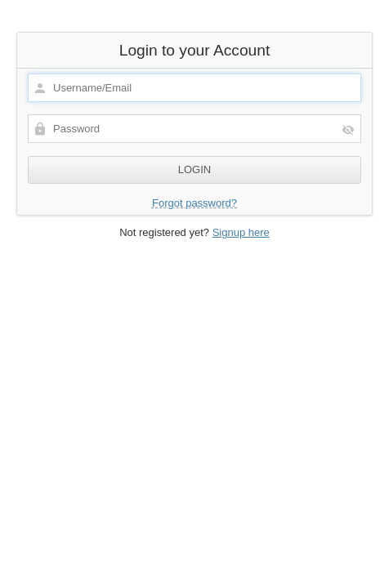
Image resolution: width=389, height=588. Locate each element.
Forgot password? (194, 203)
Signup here (241, 232)
